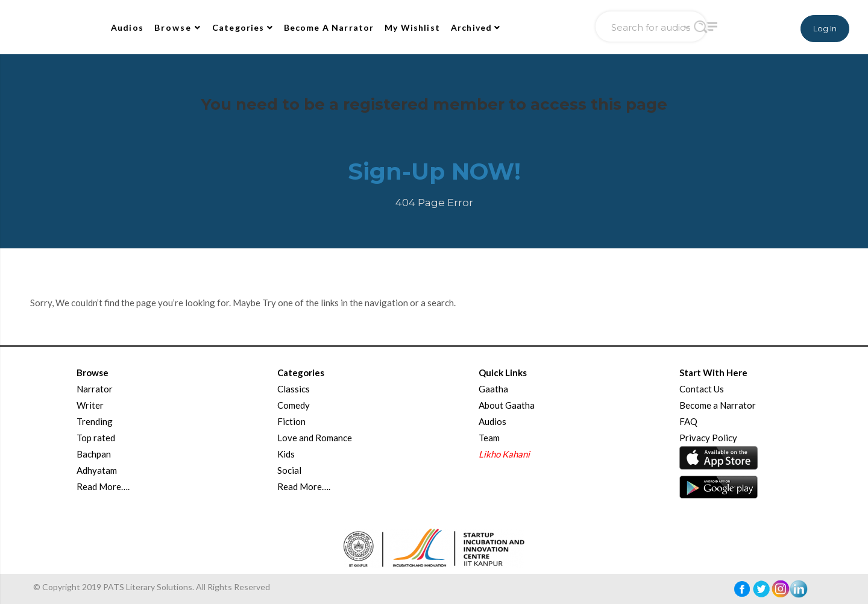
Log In (825, 28)
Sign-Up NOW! (434, 171)
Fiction (291, 421)
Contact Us (702, 389)
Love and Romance (315, 438)
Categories (243, 27)
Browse (178, 27)
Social (289, 470)
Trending (95, 421)
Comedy (294, 405)
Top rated (96, 438)
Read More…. (103, 486)
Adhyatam (97, 470)
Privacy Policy (708, 438)
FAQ (688, 421)
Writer (90, 405)
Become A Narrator (329, 27)
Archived (476, 27)
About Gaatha (507, 405)
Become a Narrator (718, 405)
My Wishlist (412, 27)
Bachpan (94, 454)
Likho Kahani (504, 454)
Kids (286, 454)
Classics (294, 389)
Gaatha (493, 389)
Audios (127, 27)
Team (489, 438)
